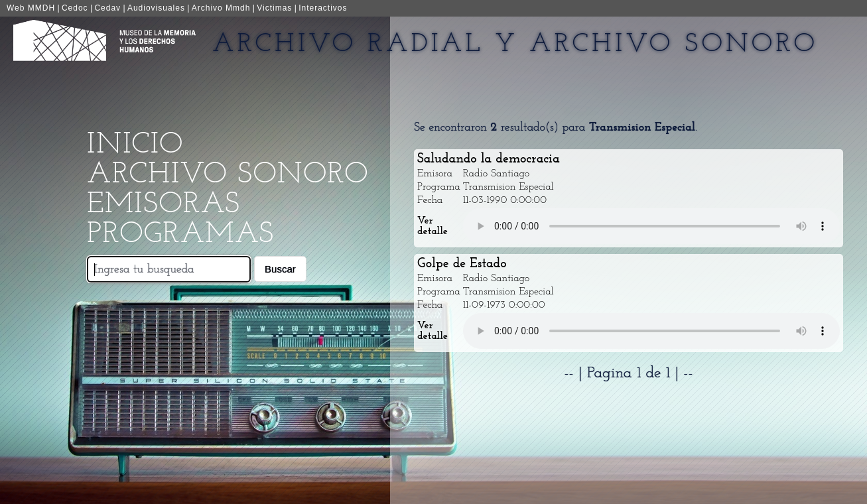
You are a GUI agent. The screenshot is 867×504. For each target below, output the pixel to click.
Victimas (274, 8)
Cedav (107, 8)
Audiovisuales (156, 8)
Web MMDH (31, 8)
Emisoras (164, 205)
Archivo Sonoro (228, 175)
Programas (180, 234)
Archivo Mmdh (221, 8)
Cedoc (75, 8)
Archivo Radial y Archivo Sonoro (515, 44)
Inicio (135, 145)
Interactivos (323, 8)
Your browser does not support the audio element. (651, 226)
